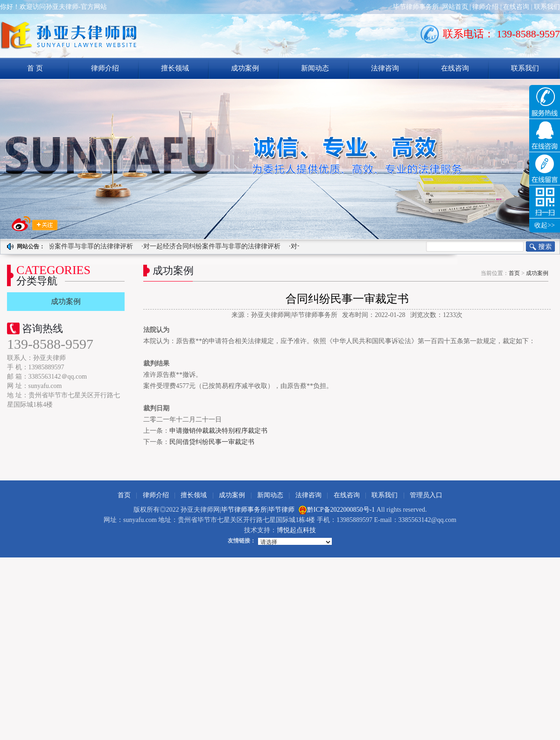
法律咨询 (385, 68)
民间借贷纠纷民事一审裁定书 (212, 442)
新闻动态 (315, 68)
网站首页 (455, 7)
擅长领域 (175, 68)
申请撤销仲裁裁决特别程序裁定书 (218, 431)
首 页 (35, 68)
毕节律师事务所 (416, 7)
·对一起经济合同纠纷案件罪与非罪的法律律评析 (212, 246)
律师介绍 (485, 7)
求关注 (35, 224)
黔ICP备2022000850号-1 (341, 510)
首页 (514, 273)
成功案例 (245, 68)
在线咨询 (516, 7)
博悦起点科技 (296, 530)
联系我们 (547, 7)
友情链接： (242, 541)
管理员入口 (426, 495)
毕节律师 (281, 510)
